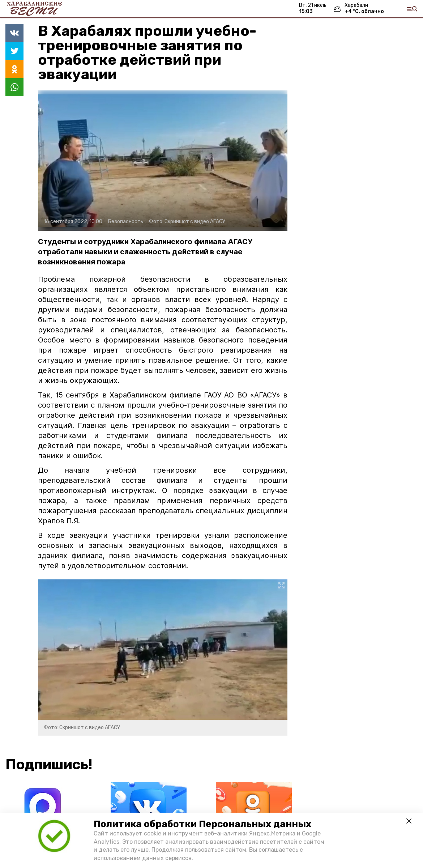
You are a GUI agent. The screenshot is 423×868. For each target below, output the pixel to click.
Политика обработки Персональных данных (202, 824)
